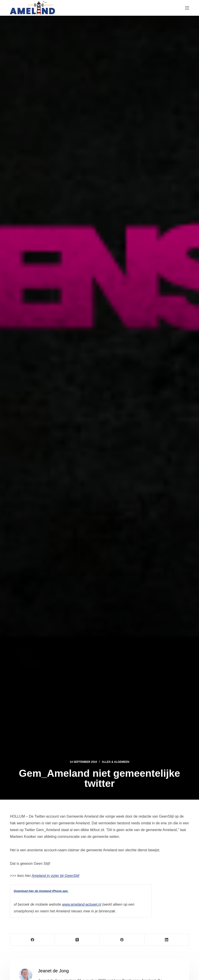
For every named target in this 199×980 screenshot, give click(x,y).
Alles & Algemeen (115, 762)
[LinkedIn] (167, 940)
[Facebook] (32, 940)
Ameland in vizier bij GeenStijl (55, 876)
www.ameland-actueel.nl (82, 904)
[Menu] (187, 8)
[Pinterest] (122, 940)
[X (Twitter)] (77, 940)
